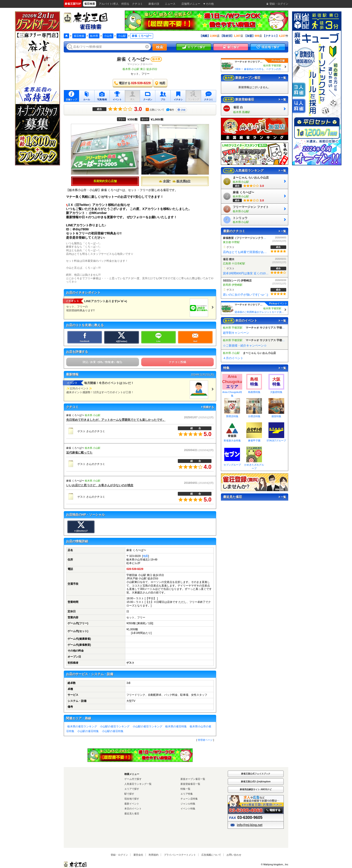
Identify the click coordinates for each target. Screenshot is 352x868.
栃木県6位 (182, 181)
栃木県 (94, 36)
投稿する (207, 407)
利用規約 (154, 855)
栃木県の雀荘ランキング (82, 726)
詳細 (181, 110)
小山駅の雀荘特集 (88, 731)
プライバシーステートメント (180, 855)
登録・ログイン (119, 855)
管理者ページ (205, 740)
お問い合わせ (234, 855)
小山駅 (122, 36)
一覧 (282, 78)
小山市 (108, 36)
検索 (160, 47)
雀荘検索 (79, 36)
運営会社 (138, 855)
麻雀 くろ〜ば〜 (133, 59)
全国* (165, 181)
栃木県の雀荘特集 (176, 726)
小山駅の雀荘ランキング (115, 726)
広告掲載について (211, 855)
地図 (145, 556)
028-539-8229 (135, 569)
